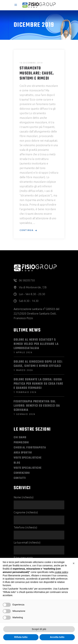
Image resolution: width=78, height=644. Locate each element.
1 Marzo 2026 (23, 370)
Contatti (20, 478)
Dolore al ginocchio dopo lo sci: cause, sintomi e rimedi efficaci (38, 364)
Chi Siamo (20, 438)
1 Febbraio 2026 (25, 392)
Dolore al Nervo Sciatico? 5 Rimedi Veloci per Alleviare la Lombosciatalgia (36, 344)
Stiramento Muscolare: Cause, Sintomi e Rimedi (37, 73)
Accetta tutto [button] (57, 637)
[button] (74, 563)
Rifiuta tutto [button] (21, 637)
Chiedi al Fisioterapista (30, 448)
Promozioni (21, 443)
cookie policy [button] (61, 572)
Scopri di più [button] (39, 629)
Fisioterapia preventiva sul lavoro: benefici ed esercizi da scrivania (37, 406)
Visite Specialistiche (28, 458)
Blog (17, 463)
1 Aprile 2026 (23, 352)
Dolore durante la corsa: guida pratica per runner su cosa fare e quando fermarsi (38, 384)
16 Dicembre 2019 (31, 63)
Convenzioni (22, 473)
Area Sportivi (23, 453)
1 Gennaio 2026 (25, 414)
